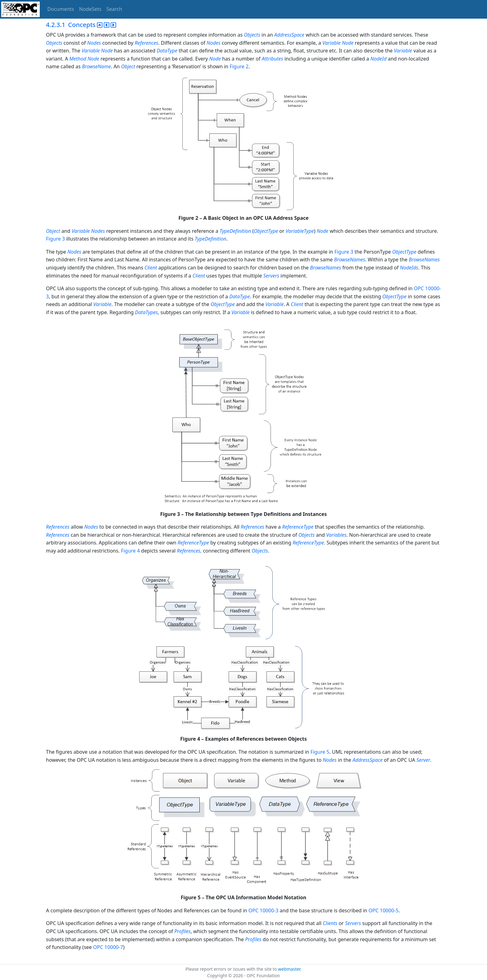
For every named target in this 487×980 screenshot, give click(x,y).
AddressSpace (289, 35)
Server (423, 760)
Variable (403, 51)
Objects (252, 35)
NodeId (379, 59)
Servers (271, 276)
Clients (330, 923)
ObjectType (266, 231)
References (147, 43)
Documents (61, 9)
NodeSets (90, 9)
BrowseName (96, 66)
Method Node (84, 59)
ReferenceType (298, 527)
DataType (167, 51)
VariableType (300, 231)
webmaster (289, 969)
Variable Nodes (88, 231)
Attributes (273, 59)
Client (151, 268)
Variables (336, 535)
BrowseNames (350, 260)
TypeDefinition (235, 231)
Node (215, 59)
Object (128, 66)
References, (189, 551)
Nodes (94, 43)
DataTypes (147, 312)
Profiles (182, 931)
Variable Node (338, 43)
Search (114, 9)
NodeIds (409, 268)
